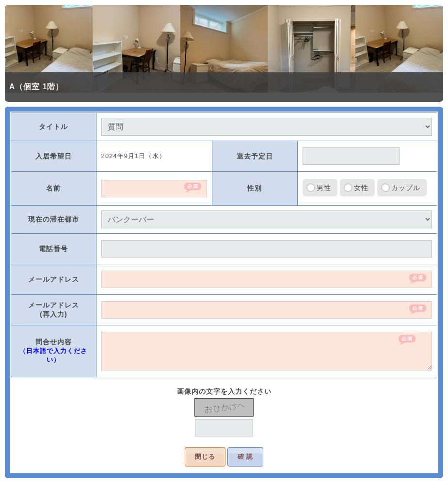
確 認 (246, 457)
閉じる (205, 457)
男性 (324, 188)
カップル (406, 188)
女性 (361, 188)
